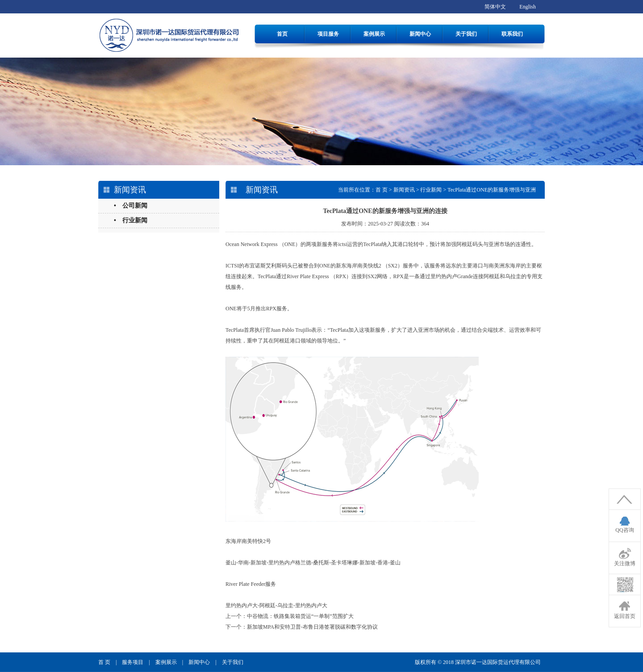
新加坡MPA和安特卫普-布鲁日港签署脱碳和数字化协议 (312, 627)
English (528, 7)
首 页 (382, 190)
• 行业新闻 (131, 220)
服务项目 (133, 662)
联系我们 (512, 34)
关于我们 (466, 34)
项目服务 (328, 34)
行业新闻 (431, 190)
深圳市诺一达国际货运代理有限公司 (498, 662)
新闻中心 (420, 34)
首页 (282, 34)
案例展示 (374, 34)
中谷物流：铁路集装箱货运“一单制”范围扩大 (300, 616)
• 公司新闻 (131, 206)
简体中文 (495, 7)
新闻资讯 (404, 190)
